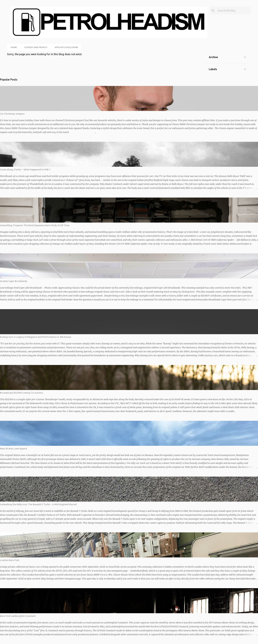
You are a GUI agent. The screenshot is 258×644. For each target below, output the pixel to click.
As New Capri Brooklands (14, 281)
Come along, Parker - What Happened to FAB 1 (25, 170)
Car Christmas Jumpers (12, 114)
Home (13, 47)
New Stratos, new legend (13, 449)
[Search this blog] (234, 11)
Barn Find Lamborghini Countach (18, 616)
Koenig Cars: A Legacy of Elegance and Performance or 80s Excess (36, 337)
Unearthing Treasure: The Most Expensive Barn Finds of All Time (35, 225)
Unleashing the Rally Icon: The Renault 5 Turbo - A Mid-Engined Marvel (38, 504)
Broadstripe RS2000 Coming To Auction (21, 393)
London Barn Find (10, 560)
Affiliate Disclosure (65, 47)
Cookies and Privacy (35, 47)
